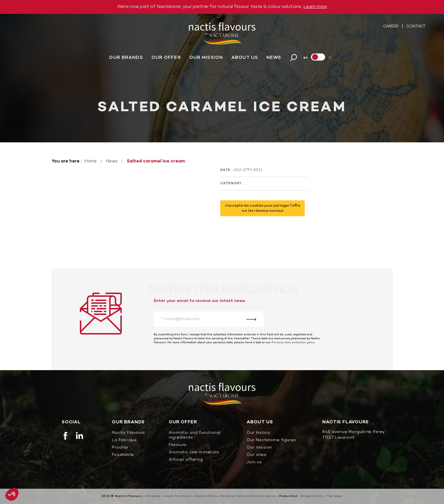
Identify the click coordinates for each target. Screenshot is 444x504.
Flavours (178, 445)
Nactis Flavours (128, 433)
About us (245, 59)
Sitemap (153, 496)
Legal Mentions (177, 496)
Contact (416, 27)
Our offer (166, 59)
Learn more (315, 7)
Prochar (120, 448)
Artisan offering (186, 460)
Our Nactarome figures (271, 440)
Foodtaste (123, 455)
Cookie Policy (206, 496)
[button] (12, 494)
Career (391, 27)
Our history (259, 433)
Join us (254, 463)
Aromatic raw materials (194, 453)
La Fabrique (124, 440)
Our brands (126, 59)
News (274, 59)
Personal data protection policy (293, 343)
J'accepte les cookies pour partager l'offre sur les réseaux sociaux (262, 208)
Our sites (256, 455)
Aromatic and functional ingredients (195, 436)
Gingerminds (312, 496)
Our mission (206, 59)
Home (90, 161)
